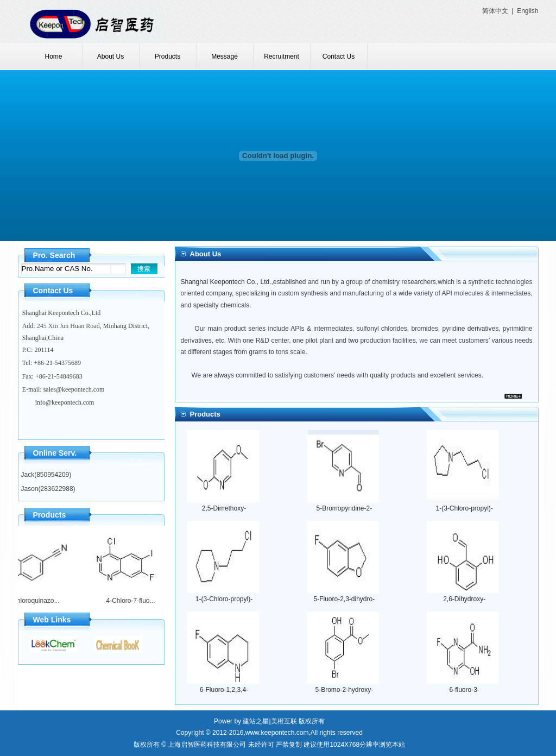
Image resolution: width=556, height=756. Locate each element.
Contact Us (339, 56)
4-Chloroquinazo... (29, 601)
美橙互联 (284, 721)
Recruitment (282, 56)
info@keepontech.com (65, 402)
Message (225, 56)
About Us (110, 56)
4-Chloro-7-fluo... (127, 601)
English (527, 11)
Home (53, 56)
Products (168, 56)
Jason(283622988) (48, 489)
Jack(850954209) (46, 475)
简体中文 (495, 11)
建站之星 (256, 721)
